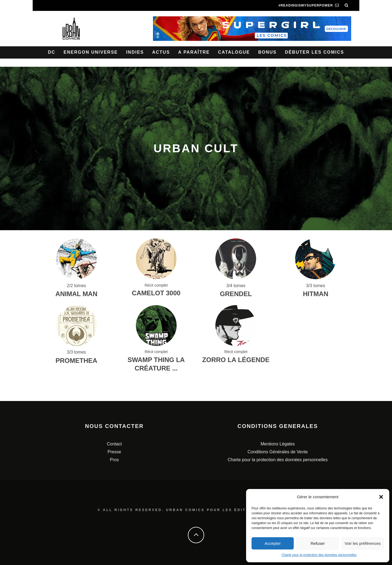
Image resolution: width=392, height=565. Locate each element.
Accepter (273, 543)
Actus (161, 52)
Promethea (76, 361)
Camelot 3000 (156, 293)
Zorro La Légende (236, 360)
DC (52, 52)
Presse (114, 452)
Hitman (316, 294)
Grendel (236, 294)
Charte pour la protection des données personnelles (319, 555)
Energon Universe (91, 52)
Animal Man (76, 294)
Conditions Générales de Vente (278, 452)
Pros (114, 460)
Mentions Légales (278, 444)
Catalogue (234, 52)
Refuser (318, 543)
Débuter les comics (315, 52)
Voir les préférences (363, 543)
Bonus (267, 52)
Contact (114, 444)
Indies (135, 52)
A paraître (194, 52)
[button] (381, 497)
